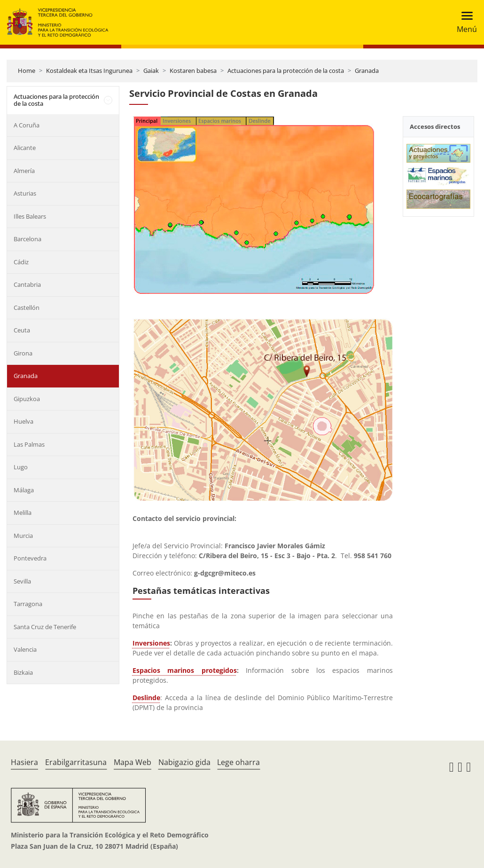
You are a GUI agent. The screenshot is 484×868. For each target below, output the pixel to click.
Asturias (25, 193)
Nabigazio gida (184, 762)
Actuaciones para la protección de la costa (286, 71)
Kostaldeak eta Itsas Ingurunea (89, 71)
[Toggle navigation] (464, 22)
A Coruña (27, 125)
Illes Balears (30, 216)
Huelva (23, 421)
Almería (24, 171)
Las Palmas (29, 444)
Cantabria (27, 284)
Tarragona (28, 604)
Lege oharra (238, 762)
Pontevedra (30, 558)
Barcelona (27, 239)
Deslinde (146, 698)
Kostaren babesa (193, 71)
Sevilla (22, 581)
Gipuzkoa (27, 399)
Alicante (25, 148)
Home (27, 71)
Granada (367, 71)
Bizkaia (23, 672)
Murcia (23, 536)
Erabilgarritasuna (76, 762)
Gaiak (151, 71)
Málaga (24, 490)
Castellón (27, 308)
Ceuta (22, 330)
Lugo (21, 467)
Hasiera (24, 762)
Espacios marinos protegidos (185, 670)
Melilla (23, 513)
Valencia (25, 649)
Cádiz (21, 262)
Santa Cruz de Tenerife (45, 627)
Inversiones (151, 643)
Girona (23, 353)
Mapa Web (133, 762)
